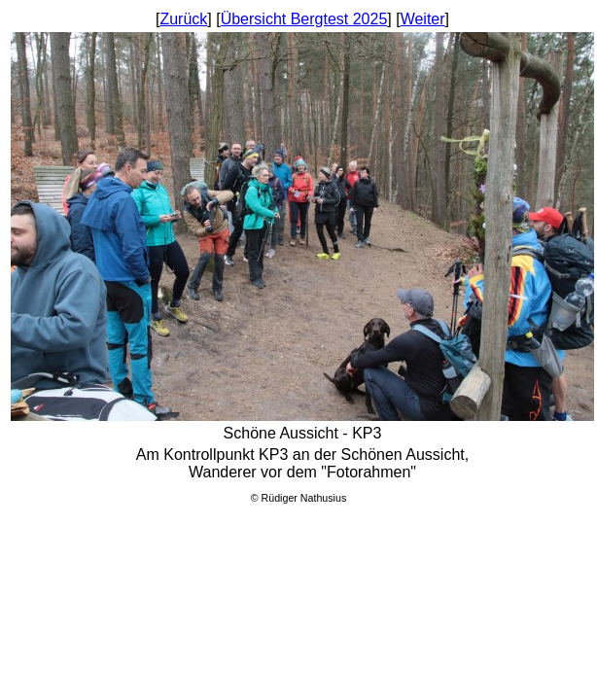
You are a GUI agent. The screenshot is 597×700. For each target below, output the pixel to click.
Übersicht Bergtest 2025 (304, 19)
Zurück (183, 19)
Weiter (423, 19)
